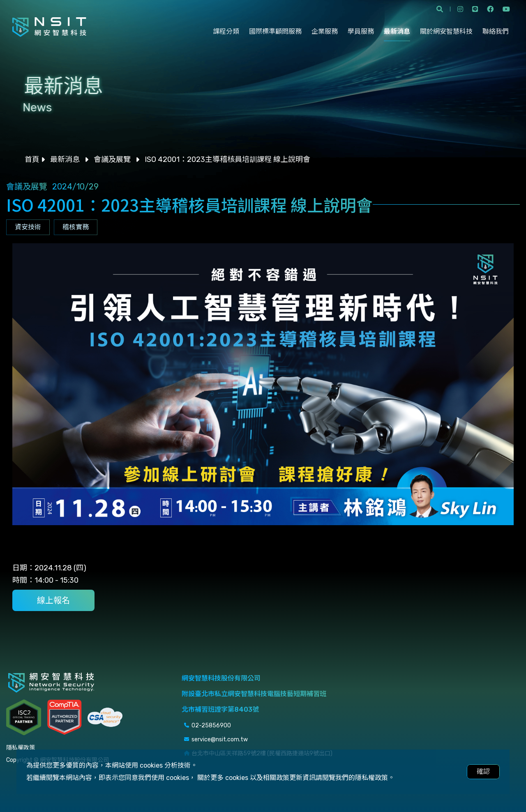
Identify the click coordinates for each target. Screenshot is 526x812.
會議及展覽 (112, 159)
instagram (460, 9)
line (475, 9)
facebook (490, 9)
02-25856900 (211, 725)
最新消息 (397, 31)
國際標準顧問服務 (275, 31)
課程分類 (226, 31)
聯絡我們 (496, 31)
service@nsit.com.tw (220, 739)
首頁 (32, 159)
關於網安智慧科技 (446, 31)
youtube (506, 9)
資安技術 (28, 227)
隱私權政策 (21, 748)
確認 (483, 772)
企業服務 (325, 31)
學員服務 (361, 31)
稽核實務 (76, 227)
